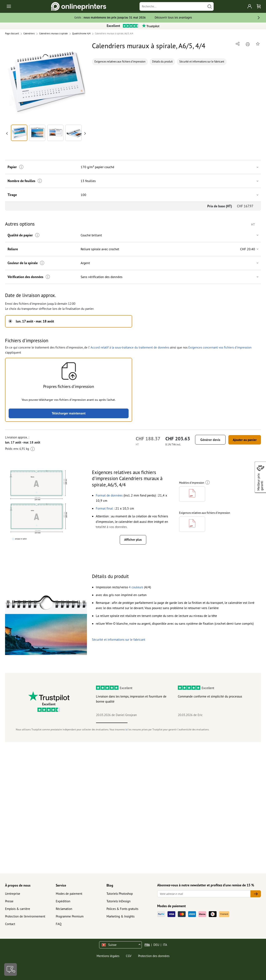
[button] (46, 82)
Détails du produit (162, 62)
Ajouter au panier (243, 440)
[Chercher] (210, 6)
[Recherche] (173, 6)
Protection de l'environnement (25, 916)
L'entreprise (13, 894)
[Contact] (11, 969)
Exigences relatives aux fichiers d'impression (120, 62)
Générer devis (207, 440)
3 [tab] (175, 723)
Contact (10, 924)
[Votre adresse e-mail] (204, 894)
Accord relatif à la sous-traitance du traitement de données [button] (130, 347)
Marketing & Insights (120, 916)
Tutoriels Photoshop (120, 894)
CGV (129, 956)
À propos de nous (18, 885)
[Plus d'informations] (21, 167)
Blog (110, 885)
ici (127, 729)
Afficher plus (133, 540)
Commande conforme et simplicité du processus (210, 697)
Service (61, 885)
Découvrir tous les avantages (173, 17)
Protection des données (154, 956)
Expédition (63, 901)
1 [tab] (112, 723)
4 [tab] (207, 723)
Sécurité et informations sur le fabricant (202, 62)
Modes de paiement (69, 894)
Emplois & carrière (18, 909)
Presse (9, 901)
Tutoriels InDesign (118, 901)
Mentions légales (108, 956)
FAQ (59, 924)
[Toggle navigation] (9, 6)
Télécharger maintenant (69, 413)
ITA (165, 945)
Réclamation (64, 909)
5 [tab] (239, 723)
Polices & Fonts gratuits (122, 909)
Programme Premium (70, 916)
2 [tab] (143, 723)
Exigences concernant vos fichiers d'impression (220, 347)
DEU (156, 945)
